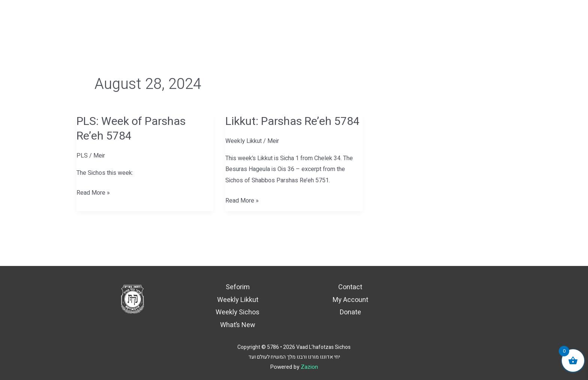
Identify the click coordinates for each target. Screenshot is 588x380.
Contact (350, 287)
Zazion (309, 367)
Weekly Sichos (238, 312)
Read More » (93, 192)
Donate (350, 312)
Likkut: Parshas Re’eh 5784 (292, 122)
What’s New (238, 325)
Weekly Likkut (244, 141)
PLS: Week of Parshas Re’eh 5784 (131, 129)
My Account (350, 300)
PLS (82, 156)
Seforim (238, 287)
